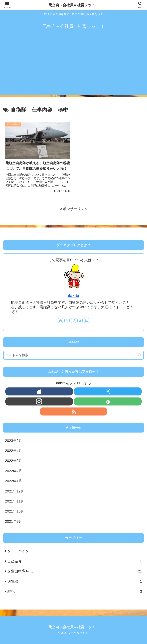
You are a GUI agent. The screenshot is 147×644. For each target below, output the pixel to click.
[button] (140, 355)
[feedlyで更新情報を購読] (80, 320)
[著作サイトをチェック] (61, 320)
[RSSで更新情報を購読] (86, 320)
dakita (73, 296)
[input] (73, 355)
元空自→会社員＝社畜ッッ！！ (74, 5)
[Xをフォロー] (67, 320)
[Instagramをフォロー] (74, 320)
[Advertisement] (73, 67)
